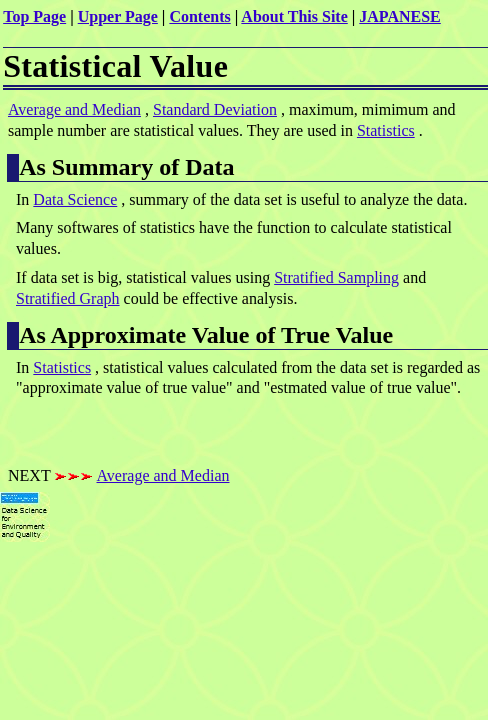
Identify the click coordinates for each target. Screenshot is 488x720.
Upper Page (118, 16)
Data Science (75, 199)
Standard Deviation (215, 109)
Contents (199, 16)
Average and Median (74, 109)
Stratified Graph (68, 298)
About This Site (294, 16)
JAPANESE (400, 16)
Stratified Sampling (336, 277)
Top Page (34, 16)
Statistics (386, 130)
